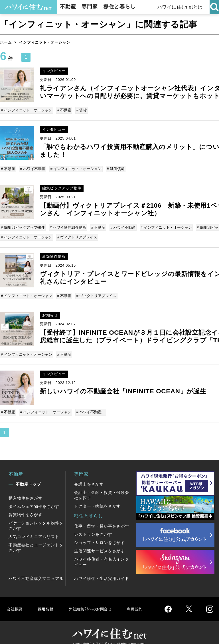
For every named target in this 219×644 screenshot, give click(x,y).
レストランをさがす (93, 528)
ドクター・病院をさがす (97, 499)
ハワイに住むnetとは (179, 7)
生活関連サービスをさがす (100, 544)
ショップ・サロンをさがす (100, 536)
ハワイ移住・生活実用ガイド (102, 572)
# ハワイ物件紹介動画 (68, 225)
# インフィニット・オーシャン (27, 110)
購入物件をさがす (25, 491)
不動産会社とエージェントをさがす (36, 541)
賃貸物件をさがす (25, 508)
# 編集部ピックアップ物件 (23, 225)
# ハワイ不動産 (33, 168)
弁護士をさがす (89, 477)
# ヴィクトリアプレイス (77, 234)
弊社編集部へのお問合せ (96, 602)
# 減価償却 (114, 168)
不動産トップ (28, 477)
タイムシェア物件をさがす (34, 500)
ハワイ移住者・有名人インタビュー (102, 555)
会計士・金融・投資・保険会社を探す (102, 488)
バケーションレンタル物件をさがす (36, 519)
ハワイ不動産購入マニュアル (36, 572)
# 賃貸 (81, 110)
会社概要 (15, 602)
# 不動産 (64, 110)
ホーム (6, 42)
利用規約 (145, 602)
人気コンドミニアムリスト (34, 530)
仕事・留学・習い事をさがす (102, 519)
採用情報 (47, 602)
